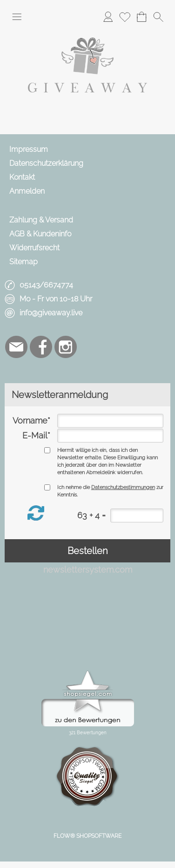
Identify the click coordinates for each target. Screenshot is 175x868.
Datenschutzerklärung (46, 163)
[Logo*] (87, 32)
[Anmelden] (108, 17)
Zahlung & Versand (41, 220)
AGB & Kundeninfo (40, 234)
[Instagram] (66, 347)
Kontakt (22, 177)
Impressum (29, 149)
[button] (17, 17)
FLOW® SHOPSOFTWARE (87, 836)
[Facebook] (41, 347)
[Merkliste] (125, 17)
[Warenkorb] (141, 17)
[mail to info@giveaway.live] (16, 347)
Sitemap (24, 262)
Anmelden (27, 191)
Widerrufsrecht (34, 248)
